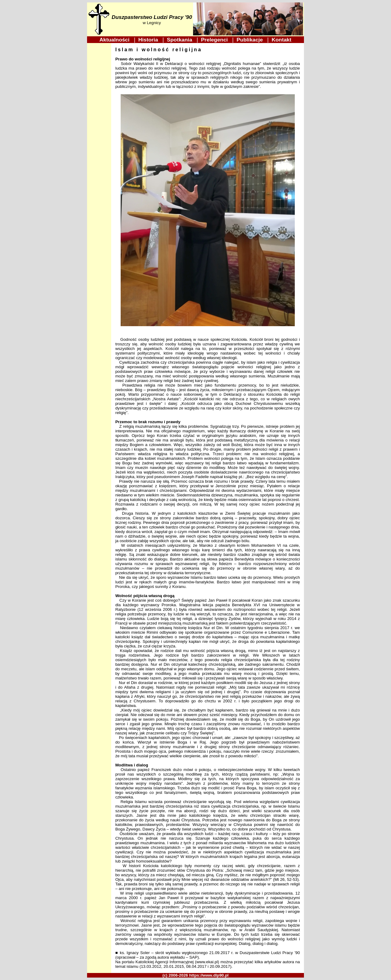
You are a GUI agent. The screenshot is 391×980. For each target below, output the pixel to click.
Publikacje (250, 40)
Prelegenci (215, 40)
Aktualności (115, 40)
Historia (149, 40)
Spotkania (180, 40)
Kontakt (282, 40)
